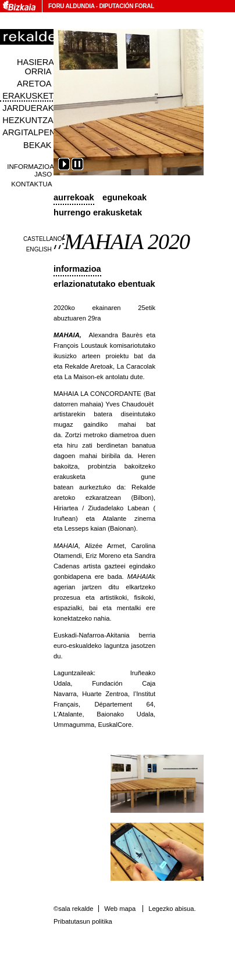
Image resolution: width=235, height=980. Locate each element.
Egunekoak (124, 197)
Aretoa (34, 84)
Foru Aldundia (71, 6)
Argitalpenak (34, 132)
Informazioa (77, 269)
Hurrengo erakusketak (98, 212)
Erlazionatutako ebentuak (104, 284)
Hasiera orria (35, 67)
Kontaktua (31, 184)
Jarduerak (28, 108)
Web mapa (120, 909)
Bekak (38, 145)
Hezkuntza (28, 120)
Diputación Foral (127, 6)
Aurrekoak (74, 197)
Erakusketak (33, 96)
